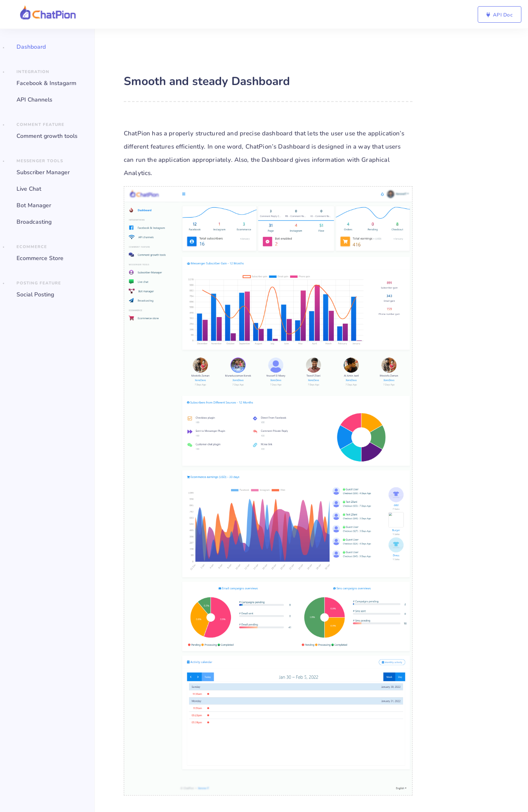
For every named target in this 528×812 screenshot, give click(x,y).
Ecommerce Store (40, 258)
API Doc (500, 15)
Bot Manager (34, 205)
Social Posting (35, 295)
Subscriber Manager (43, 172)
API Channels (34, 100)
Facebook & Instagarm (46, 83)
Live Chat (29, 189)
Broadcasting (34, 222)
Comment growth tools (47, 136)
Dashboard (31, 47)
